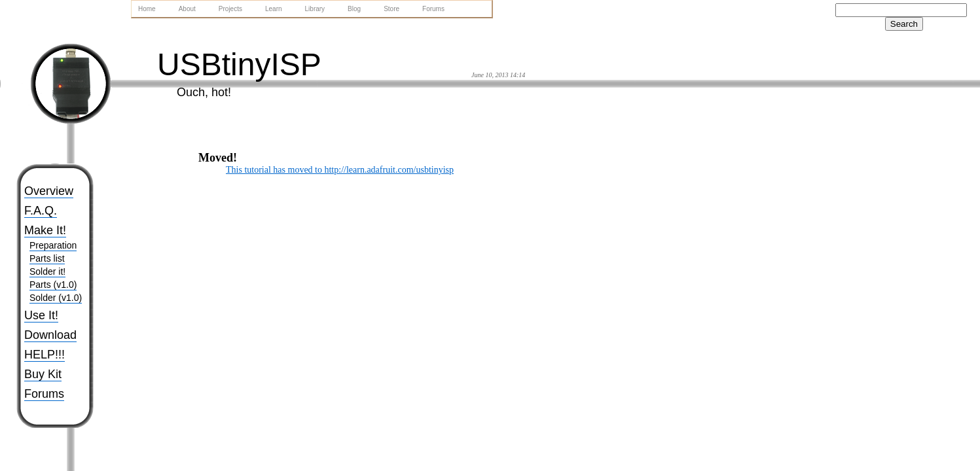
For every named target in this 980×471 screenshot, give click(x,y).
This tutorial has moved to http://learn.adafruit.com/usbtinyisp (340, 170)
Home (147, 9)
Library (315, 9)
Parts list (47, 258)
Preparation (53, 245)
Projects (230, 9)
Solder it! (47, 271)
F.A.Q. (41, 211)
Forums (44, 394)
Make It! (45, 230)
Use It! (41, 315)
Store (391, 9)
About (187, 9)
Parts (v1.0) (53, 285)
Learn (274, 9)
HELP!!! (45, 355)
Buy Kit (43, 374)
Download (50, 335)
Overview (49, 191)
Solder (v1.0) (56, 298)
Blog (354, 9)
